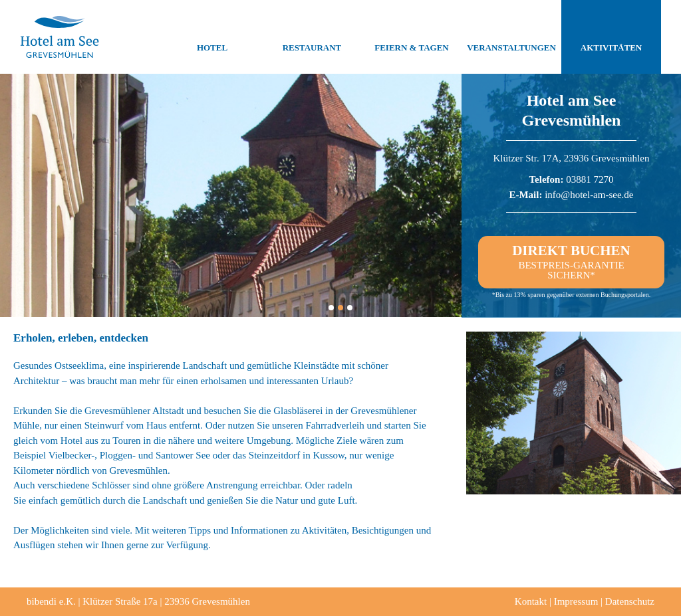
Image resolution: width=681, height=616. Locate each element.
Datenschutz (630, 601)
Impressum (576, 601)
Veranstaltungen (511, 37)
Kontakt (531, 601)
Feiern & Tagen (411, 37)
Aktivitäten (611, 37)
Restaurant (312, 37)
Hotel (212, 37)
